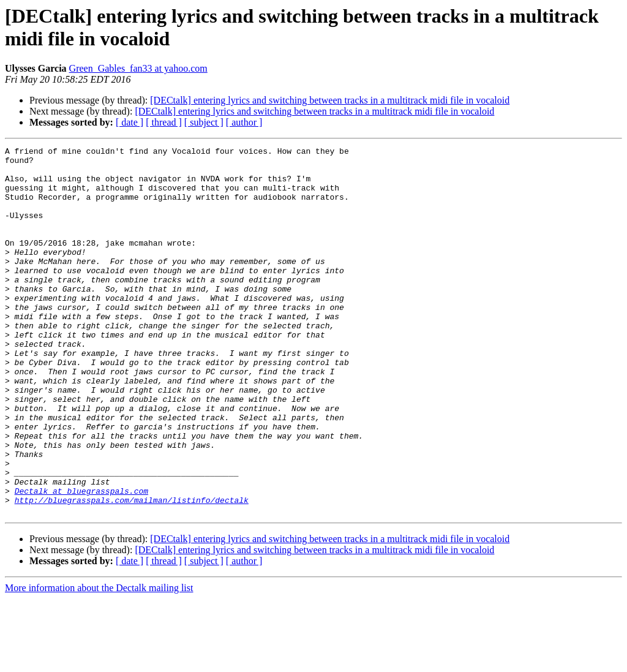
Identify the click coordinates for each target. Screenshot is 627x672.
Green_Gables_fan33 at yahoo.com (138, 68)
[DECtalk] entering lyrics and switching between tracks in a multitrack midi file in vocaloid (330, 100)
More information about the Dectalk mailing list (99, 661)
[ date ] (130, 122)
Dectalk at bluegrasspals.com (81, 561)
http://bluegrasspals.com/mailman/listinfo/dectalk (132, 572)
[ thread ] (164, 122)
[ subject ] (204, 122)
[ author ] (244, 122)
